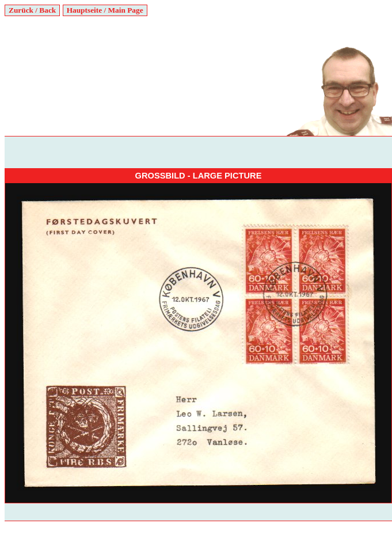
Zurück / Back (32, 10)
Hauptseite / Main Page (105, 10)
